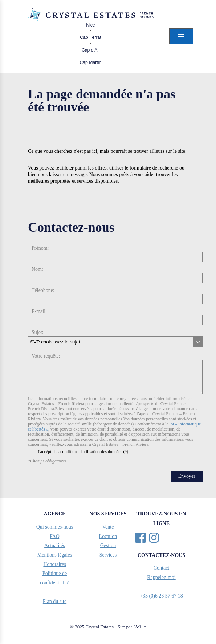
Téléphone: (43, 290)
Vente (108, 527)
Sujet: (38, 332)
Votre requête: (46, 356)
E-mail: (39, 311)
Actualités (55, 545)
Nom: (37, 269)
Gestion (108, 545)
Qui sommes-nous (55, 527)
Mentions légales (55, 555)
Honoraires (54, 564)
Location (108, 536)
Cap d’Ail (91, 50)
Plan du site (55, 601)
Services (108, 555)
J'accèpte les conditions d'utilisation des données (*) (78, 452)
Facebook (140, 538)
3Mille (140, 627)
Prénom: (40, 248)
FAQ (55, 536)
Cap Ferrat (91, 37)
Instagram (154, 538)
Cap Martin (90, 62)
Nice (91, 25)
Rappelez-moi (161, 577)
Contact (162, 568)
